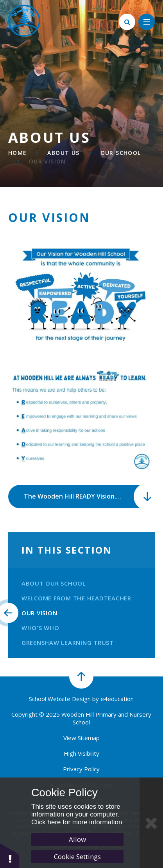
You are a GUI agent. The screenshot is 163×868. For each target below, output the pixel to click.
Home (18, 153)
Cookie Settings (77, 856)
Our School (121, 153)
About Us (63, 153)
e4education (117, 699)
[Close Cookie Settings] (151, 823)
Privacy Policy (81, 769)
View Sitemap (81, 738)
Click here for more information (77, 822)
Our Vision (47, 161)
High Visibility (81, 753)
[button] (10, 855)
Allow (77, 839)
